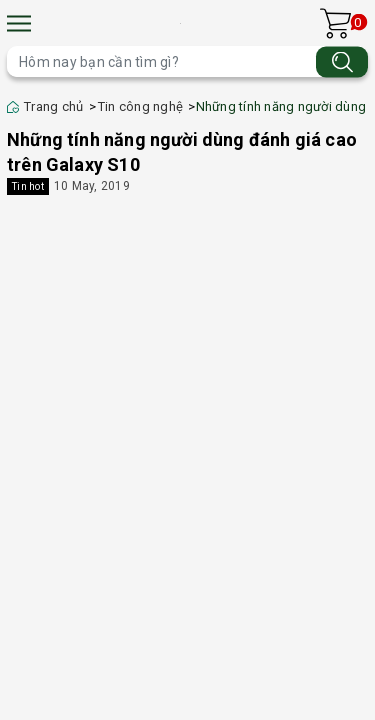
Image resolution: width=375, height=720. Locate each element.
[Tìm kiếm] (342, 61)
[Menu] (19, 23)
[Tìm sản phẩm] (187, 61)
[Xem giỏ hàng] (335, 23)
